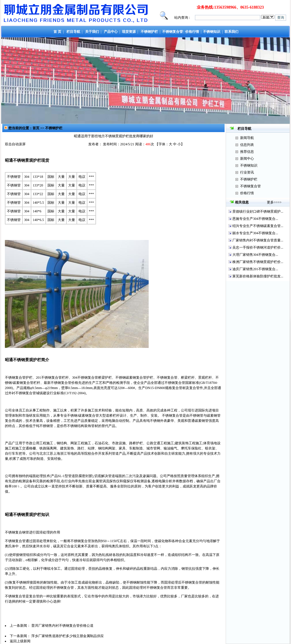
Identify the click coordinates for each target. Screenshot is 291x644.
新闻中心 (247, 159)
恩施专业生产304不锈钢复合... (255, 219)
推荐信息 (247, 152)
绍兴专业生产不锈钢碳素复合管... (258, 226)
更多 (270, 202)
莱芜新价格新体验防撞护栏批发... (258, 276)
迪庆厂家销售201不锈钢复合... (255, 269)
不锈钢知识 (249, 165)
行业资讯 (247, 172)
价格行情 (247, 193)
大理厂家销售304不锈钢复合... (255, 255)
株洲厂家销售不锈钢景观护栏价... (258, 262)
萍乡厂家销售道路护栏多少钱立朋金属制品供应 (68, 636)
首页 (36, 128)
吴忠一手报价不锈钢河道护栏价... (258, 247)
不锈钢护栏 (54, 128)
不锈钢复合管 (250, 186)
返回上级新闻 (20, 641)
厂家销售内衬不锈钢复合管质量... (258, 240)
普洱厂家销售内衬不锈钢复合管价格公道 (62, 626)
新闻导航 (247, 138)
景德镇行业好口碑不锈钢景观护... (258, 212)
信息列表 (247, 145)
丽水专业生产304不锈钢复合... (255, 233)
